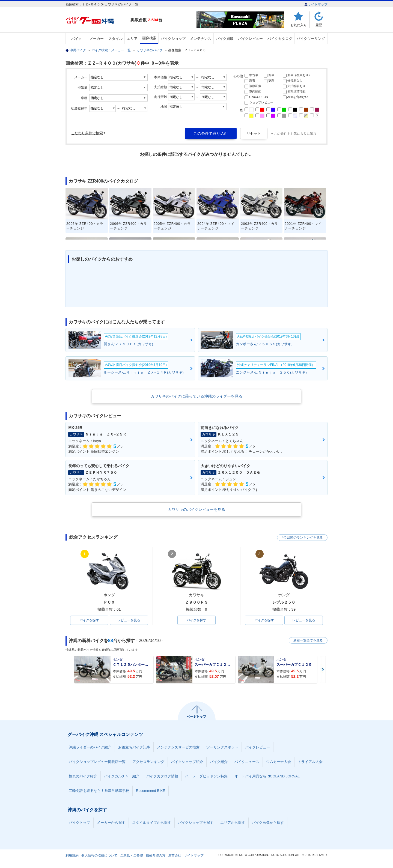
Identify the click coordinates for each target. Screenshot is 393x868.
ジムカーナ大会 (279, 762)
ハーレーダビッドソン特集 (206, 776)
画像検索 (149, 38)
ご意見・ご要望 (132, 855)
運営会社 (175, 855)
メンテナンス (201, 39)
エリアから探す (233, 823)
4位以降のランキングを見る (302, 538)
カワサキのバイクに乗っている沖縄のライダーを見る (196, 396)
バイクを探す (89, 620)
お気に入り (299, 25)
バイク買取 (225, 39)
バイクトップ (79, 823)
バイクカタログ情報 (162, 776)
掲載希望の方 (156, 855)
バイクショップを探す (196, 823)
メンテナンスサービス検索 (178, 747)
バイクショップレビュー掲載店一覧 (97, 762)
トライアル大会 (310, 762)
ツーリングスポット (222, 747)
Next (323, 669)
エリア (132, 39)
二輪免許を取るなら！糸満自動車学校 (99, 791)
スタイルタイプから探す (152, 823)
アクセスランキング (148, 762)
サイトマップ (316, 4)
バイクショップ (173, 39)
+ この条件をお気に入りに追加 (294, 134)
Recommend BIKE (151, 791)
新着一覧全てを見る (308, 640)
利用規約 (72, 855)
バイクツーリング (311, 39)
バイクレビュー (250, 39)
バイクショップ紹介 (187, 762)
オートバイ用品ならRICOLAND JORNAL (267, 776)
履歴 (319, 25)
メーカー (97, 39)
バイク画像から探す (268, 823)
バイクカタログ (280, 39)
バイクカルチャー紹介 (122, 776)
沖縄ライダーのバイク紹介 (90, 747)
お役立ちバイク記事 (134, 747)
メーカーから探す (111, 823)
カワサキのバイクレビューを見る (196, 509)
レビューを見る (129, 620)
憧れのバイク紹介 (83, 776)
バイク (77, 39)
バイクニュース (247, 762)
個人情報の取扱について (99, 855)
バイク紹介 (219, 762)
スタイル (115, 39)
